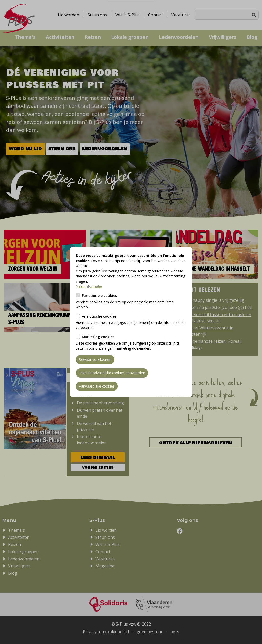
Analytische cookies (99, 316)
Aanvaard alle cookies (97, 386)
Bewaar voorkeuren (95, 359)
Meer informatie (89, 286)
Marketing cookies (98, 337)
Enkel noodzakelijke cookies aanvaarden (112, 373)
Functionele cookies (99, 296)
